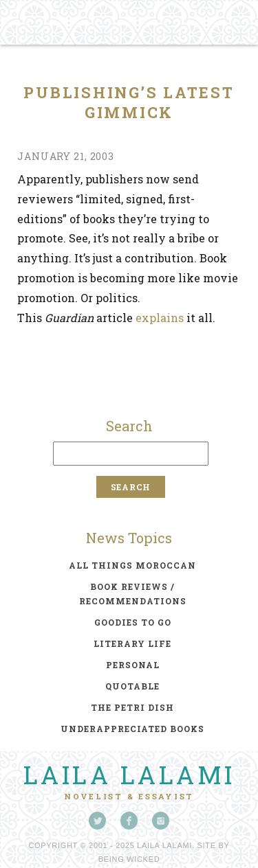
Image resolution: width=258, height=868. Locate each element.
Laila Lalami (129, 775)
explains (160, 318)
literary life (132, 643)
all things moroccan (132, 565)
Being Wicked (129, 859)
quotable (132, 686)
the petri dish (132, 707)
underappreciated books (132, 729)
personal (133, 665)
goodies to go (133, 622)
